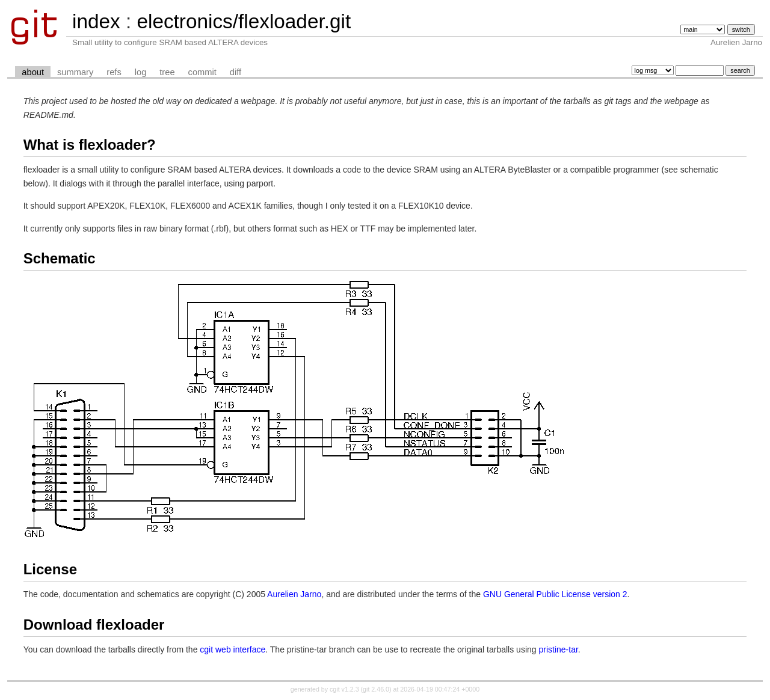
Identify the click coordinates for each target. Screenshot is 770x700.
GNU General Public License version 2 (555, 594)
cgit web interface (233, 649)
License (50, 569)
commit (202, 72)
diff (236, 72)
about (33, 72)
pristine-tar (558, 649)
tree (167, 72)
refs (114, 72)
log (141, 72)
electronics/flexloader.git (244, 21)
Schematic (60, 258)
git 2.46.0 (376, 689)
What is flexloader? (90, 145)
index (96, 21)
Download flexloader (94, 625)
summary (75, 72)
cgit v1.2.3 (344, 689)
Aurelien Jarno (294, 594)
